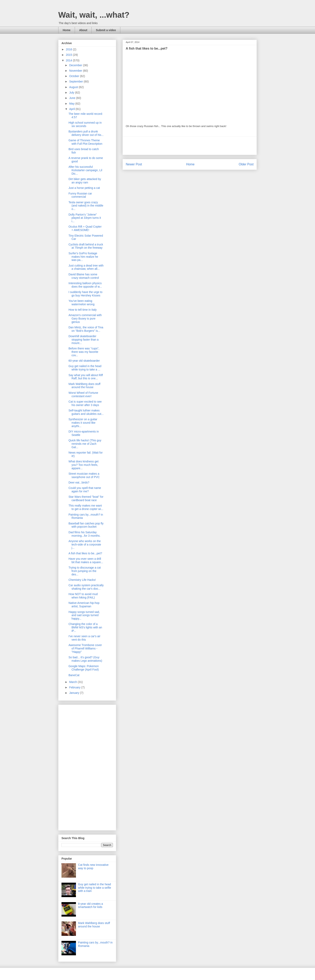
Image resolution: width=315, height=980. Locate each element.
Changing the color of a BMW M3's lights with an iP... (85, 627)
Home (67, 30)
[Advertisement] (190, 146)
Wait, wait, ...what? (94, 15)
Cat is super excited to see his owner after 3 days (85, 403)
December (76, 65)
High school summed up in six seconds (85, 124)
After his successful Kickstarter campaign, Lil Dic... (85, 170)
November (76, 71)
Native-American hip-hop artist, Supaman (84, 605)
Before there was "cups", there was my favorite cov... (84, 352)
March (73, 682)
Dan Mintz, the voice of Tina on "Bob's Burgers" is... (86, 329)
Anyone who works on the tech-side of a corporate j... (85, 544)
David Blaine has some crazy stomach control (84, 276)
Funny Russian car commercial (80, 195)
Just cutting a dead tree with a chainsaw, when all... (86, 267)
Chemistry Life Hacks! (82, 580)
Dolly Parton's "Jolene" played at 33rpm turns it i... (85, 218)
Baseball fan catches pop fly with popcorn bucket (86, 525)
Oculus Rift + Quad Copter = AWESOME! (85, 228)
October (75, 76)
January (75, 693)
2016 (69, 49)
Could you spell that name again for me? (85, 490)
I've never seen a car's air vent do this (84, 638)
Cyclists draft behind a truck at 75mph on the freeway (86, 246)
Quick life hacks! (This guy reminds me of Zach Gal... (85, 444)
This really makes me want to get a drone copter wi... (86, 507)
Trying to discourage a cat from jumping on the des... (85, 571)
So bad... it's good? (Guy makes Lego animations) (85, 659)
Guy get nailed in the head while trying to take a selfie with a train (95, 888)
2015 (69, 55)
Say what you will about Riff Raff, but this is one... (86, 377)
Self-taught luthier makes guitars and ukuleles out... (86, 412)
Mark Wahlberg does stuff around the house (84, 386)
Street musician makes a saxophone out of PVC (84, 475)
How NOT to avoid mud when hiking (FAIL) (83, 596)
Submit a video (106, 30)
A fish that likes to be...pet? (85, 553)
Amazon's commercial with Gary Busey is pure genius (85, 319)
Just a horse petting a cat (84, 188)
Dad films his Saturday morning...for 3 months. (84, 534)
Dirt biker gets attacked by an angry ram (85, 181)
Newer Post (134, 164)
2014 (69, 60)
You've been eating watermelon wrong (81, 303)
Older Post (246, 164)
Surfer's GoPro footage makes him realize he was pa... (83, 257)
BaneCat (74, 675)
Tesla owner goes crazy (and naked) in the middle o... (86, 206)
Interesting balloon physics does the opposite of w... (85, 285)
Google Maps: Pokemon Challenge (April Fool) (84, 668)
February (75, 687)
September (76, 81)
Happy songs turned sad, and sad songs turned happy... (84, 615)
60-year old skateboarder (84, 361)
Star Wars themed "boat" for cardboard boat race (86, 498)
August (74, 87)
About (83, 30)
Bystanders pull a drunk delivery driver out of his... (86, 133)
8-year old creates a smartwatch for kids (91, 905)
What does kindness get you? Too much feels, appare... (83, 465)
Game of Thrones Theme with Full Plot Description (85, 142)
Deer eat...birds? (79, 482)
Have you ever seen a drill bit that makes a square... (86, 560)
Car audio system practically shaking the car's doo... (86, 587)
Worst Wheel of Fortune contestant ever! (83, 394)
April (72, 109)
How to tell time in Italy (83, 310)
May (72, 104)
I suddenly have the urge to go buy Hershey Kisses (85, 294)
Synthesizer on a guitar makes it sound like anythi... (83, 423)
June (73, 98)
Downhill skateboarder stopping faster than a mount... (84, 340)
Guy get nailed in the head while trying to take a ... (85, 368)
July (72, 93)
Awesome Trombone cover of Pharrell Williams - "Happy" (85, 648)
